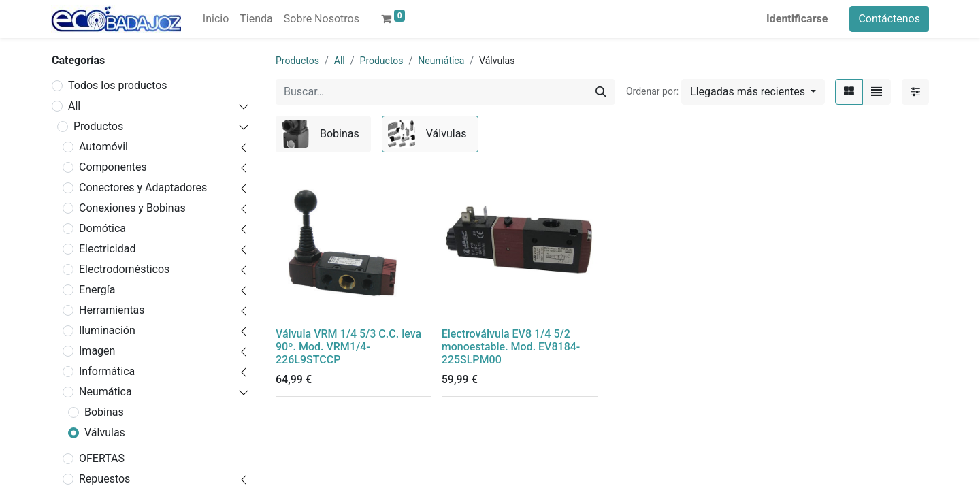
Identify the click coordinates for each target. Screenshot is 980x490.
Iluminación (107, 330)
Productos (98, 126)
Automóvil (103, 147)
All (74, 106)
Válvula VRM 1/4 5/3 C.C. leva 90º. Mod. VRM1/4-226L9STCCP (348, 347)
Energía (97, 290)
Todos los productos (118, 85)
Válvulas (105, 432)
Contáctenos (889, 19)
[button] (753, 92)
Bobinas (104, 412)
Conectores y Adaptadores (143, 187)
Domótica (102, 228)
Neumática (105, 392)
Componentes (113, 167)
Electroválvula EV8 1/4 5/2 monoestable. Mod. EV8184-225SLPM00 (511, 347)
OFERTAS (102, 458)
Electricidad (107, 249)
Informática (107, 371)
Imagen (97, 351)
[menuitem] (216, 19)
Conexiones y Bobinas (132, 208)
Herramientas (112, 310)
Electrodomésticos (124, 269)
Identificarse (797, 19)
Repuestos (104, 479)
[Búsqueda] (601, 92)
